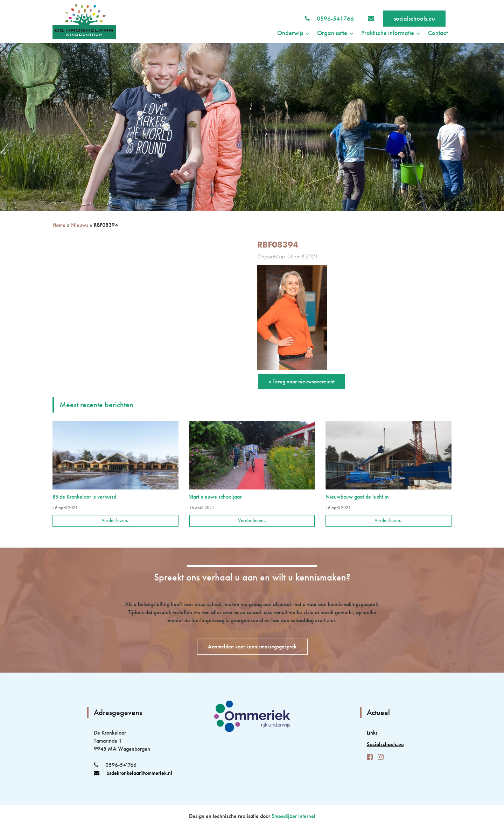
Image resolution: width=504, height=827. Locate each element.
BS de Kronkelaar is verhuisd (84, 497)
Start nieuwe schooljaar (215, 497)
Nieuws (80, 225)
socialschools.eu (414, 18)
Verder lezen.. (116, 520)
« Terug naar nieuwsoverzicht (302, 381)
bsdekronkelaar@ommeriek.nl (133, 773)
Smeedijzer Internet (293, 816)
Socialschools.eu (385, 744)
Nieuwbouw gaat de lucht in (357, 497)
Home (59, 225)
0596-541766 (335, 18)
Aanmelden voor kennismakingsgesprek (252, 647)
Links (372, 733)
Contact (438, 33)
